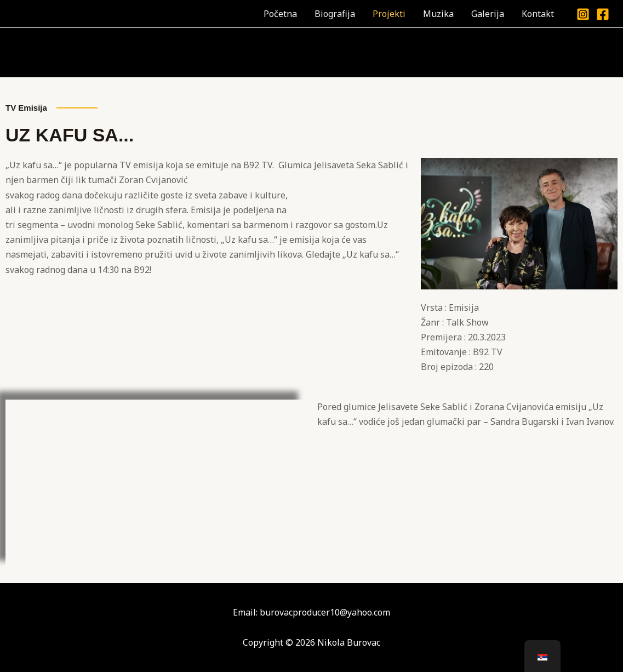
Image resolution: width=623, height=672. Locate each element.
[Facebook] (603, 14)
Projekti (389, 14)
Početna (280, 14)
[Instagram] (583, 14)
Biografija (335, 14)
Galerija (488, 14)
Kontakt (538, 14)
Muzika (438, 14)
